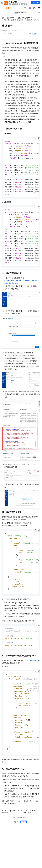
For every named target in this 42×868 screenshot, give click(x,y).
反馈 (24, 834)
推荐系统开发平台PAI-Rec (25, 18)
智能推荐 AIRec (11, 18)
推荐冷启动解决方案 (17, 20)
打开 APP (36, 3)
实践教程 (7, 20)
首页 (3, 18)
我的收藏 (35, 34)
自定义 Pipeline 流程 (32, 669)
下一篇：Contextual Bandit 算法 (30, 824)
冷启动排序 (29, 20)
